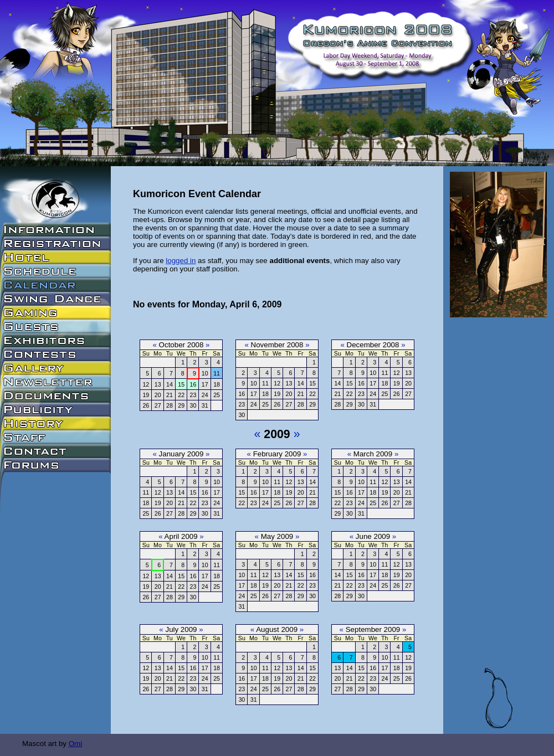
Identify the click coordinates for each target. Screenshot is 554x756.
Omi (75, 744)
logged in (181, 261)
